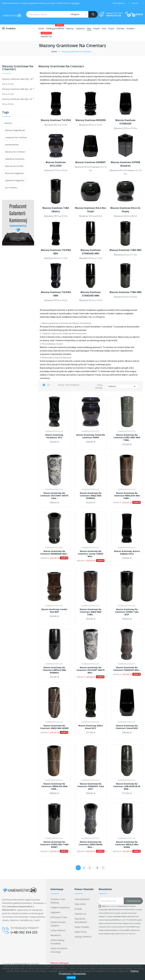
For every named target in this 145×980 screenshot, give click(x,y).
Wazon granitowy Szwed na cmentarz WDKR (91, 436)
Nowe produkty (82, 927)
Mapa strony (81, 932)
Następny (103, 868)
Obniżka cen (80, 914)
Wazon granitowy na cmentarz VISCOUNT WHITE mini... (91, 670)
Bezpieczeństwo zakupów (58, 924)
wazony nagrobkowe (15, 130)
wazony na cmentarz (15, 152)
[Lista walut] (136, 3)
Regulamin (55, 912)
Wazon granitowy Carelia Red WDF (54, 611)
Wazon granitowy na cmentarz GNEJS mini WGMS (54, 727)
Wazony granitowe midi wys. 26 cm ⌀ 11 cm (17, 92)
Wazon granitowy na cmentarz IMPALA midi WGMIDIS (54, 670)
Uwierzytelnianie (82, 899)
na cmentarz (11, 188)
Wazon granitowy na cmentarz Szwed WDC (127, 727)
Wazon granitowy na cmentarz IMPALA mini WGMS (127, 845)
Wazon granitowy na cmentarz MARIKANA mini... (54, 553)
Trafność (122, 386)
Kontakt (75, 3)
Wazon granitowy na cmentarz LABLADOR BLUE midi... (127, 786)
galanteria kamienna (15, 159)
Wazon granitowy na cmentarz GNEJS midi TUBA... (91, 612)
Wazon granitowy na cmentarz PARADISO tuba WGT (91, 786)
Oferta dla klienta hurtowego (59, 950)
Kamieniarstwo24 (22, 964)
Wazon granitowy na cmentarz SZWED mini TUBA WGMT (54, 845)
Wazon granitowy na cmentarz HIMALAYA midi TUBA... (54, 786)
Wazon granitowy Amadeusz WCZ (54, 436)
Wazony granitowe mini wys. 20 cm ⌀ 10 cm (17, 102)
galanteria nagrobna (15, 180)
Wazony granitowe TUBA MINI (125, 292)
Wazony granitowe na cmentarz (18, 68)
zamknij (71, 977)
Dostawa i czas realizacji (58, 901)
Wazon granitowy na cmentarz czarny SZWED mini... (91, 554)
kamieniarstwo (12, 145)
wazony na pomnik (14, 166)
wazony (8, 123)
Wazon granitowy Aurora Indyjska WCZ (127, 553)
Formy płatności (58, 930)
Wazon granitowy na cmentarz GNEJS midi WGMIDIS (91, 496)
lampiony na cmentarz (16, 137)
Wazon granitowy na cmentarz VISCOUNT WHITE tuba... (54, 496)
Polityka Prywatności (129, 934)
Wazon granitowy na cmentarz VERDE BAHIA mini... (91, 845)
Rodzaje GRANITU (83, 937)
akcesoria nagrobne (14, 173)
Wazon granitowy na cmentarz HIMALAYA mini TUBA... (127, 496)
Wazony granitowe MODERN (91, 120)
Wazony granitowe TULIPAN (56, 120)
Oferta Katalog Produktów (57, 942)
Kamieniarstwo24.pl (54, 431)
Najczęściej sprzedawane (81, 920)
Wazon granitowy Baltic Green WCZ (91, 727)
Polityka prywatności (60, 907)
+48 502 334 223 (113, 16)
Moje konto (80, 904)
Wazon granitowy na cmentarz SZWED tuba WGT (127, 612)
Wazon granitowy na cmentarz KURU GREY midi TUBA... (127, 438)
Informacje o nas (59, 917)
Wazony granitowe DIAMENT (91, 162)
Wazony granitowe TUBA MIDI (125, 250)
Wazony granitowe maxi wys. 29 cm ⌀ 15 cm (17, 81)
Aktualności (56, 935)
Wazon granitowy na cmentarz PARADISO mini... (127, 669)
